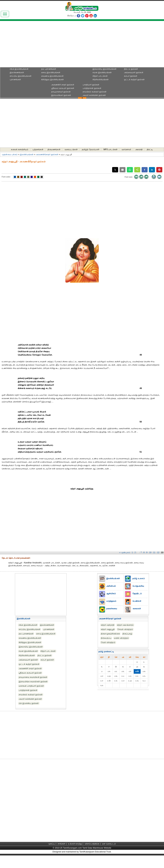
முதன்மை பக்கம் (10, 154)
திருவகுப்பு (106, 638)
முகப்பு (52, 844)
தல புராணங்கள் (49, 69)
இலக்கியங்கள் (27, 154)
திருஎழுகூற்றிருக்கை (110, 634)
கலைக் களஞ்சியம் (20, 149)
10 (150, 553)
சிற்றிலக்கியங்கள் (101, 80)
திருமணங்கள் (54, 149)
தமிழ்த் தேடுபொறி (91, 149)
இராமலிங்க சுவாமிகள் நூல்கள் (33, 682)
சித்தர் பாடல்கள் (100, 76)
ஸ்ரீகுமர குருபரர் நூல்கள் (63, 88)
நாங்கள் (61, 844)
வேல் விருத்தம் (108, 642)
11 (154, 553)
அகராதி (139, 149)
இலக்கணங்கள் (17, 72)
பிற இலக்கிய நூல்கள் (29, 703)
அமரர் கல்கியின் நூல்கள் (94, 95)
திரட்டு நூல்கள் (131, 69)
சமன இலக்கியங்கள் (102, 72)
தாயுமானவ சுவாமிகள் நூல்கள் (33, 677)
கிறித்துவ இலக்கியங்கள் (52, 80)
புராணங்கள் (15, 80)
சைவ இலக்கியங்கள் (51, 72)
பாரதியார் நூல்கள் (91, 85)
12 (158, 553)
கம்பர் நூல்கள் (131, 76)
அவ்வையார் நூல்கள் (134, 72)
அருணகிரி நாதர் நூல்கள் (63, 85)
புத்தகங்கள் (38, 149)
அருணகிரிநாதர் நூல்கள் (47, 154)
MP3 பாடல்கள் (110, 149)
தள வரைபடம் (109, 844)
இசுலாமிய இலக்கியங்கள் (105, 69)
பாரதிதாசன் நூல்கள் (92, 88)
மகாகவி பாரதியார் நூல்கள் (31, 686)
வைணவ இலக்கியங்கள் (52, 76)
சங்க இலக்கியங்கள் (19, 69)
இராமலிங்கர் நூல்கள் (61, 95)
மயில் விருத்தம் (121, 638)
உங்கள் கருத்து (75, 844)
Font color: (6, 177)
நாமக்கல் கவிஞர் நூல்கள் (95, 92)
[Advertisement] (82, 45)
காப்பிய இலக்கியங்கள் (21, 76)
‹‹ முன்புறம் (125, 553)
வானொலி (126, 149)
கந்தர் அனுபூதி (108, 629)
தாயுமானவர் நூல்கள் (61, 92)
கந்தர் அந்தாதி (108, 625)
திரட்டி (150, 149)
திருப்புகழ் (127, 634)
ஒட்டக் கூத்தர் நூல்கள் (134, 80)
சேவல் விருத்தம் (125, 629)
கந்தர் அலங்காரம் (125, 625)
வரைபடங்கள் (71, 149)
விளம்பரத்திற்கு (92, 844)
